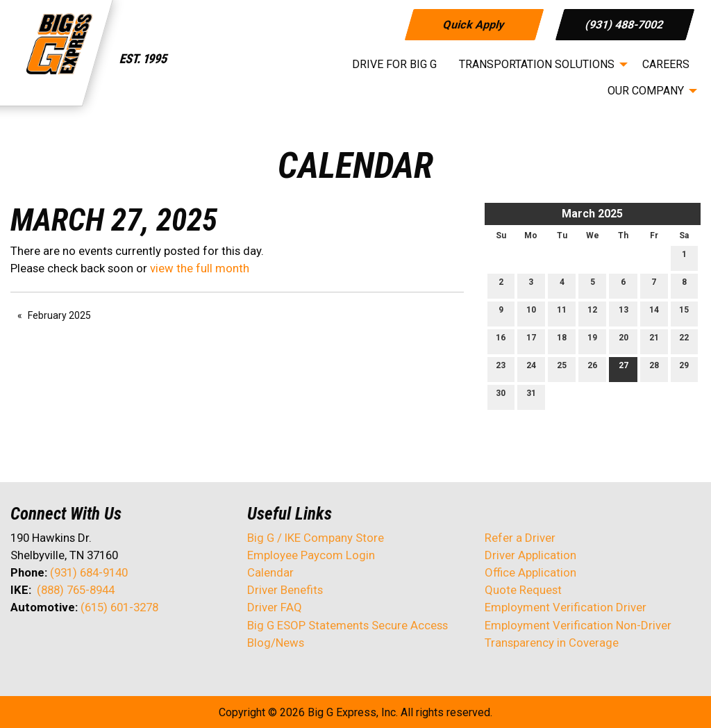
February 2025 (59, 315)
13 (624, 313)
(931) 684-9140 (89, 572)
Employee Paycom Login (311, 555)
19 (592, 341)
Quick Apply (474, 24)
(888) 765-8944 (76, 590)
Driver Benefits (286, 590)
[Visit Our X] (44, 644)
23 (501, 369)
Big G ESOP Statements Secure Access (348, 625)
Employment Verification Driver (566, 607)
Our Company (646, 91)
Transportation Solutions (537, 64)
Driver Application (530, 555)
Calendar (270, 572)
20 (624, 341)
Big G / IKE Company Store (316, 538)
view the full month (200, 268)
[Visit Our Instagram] (110, 644)
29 (684, 369)
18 (562, 341)
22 (684, 341)
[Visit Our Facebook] (22, 644)
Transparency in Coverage (552, 643)
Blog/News (276, 643)
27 (624, 369)
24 (531, 369)
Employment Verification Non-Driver (578, 625)
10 (531, 313)
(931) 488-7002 (625, 24)
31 (531, 396)
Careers (666, 64)
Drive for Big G (394, 64)
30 (501, 396)
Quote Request (523, 590)
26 (592, 369)
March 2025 (592, 214)
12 (592, 313)
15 (684, 313)
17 (531, 341)
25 (562, 369)
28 (654, 369)
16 (501, 341)
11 (562, 313)
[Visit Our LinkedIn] (66, 644)
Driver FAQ (275, 607)
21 (654, 341)
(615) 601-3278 (119, 607)
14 (654, 313)
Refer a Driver (520, 538)
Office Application (532, 572)
